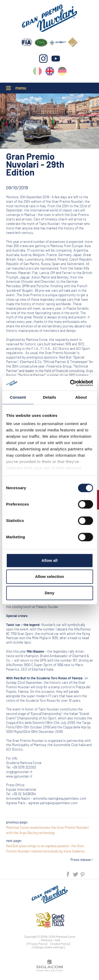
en (50, 72)
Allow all (49, 560)
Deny (49, 593)
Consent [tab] (18, 397)
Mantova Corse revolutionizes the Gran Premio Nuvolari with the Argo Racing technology (47, 830)
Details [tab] (50, 397)
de (62, 72)
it (37, 72)
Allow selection (49, 576)
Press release (81, 860)
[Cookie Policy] (60, 944)
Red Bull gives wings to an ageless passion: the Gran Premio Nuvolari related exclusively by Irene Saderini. (46, 849)
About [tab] (81, 397)
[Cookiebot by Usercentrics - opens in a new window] (70, 383)
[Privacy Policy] (37, 944)
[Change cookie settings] (48, 947)
